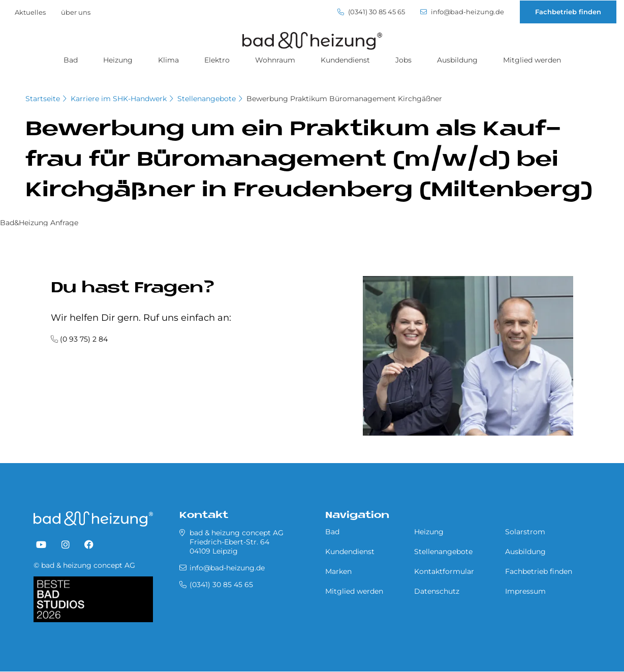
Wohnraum (275, 60)
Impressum (525, 591)
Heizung (118, 60)
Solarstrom (525, 532)
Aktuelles (30, 12)
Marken (338, 571)
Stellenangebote (207, 99)
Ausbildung (457, 60)
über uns (76, 12)
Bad (71, 60)
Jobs (403, 60)
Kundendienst (345, 60)
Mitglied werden (532, 60)
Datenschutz (437, 591)
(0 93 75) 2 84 (84, 339)
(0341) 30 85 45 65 (371, 12)
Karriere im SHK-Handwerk (119, 99)
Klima (168, 60)
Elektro (217, 60)
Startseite (43, 99)
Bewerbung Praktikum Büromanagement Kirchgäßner (344, 99)
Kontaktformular (444, 571)
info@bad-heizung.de (462, 12)
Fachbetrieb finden (568, 12)
